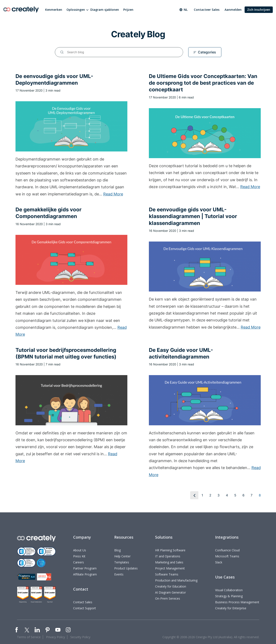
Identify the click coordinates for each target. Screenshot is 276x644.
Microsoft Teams (227, 556)
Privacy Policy (56, 637)
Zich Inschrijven (259, 10)
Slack (219, 562)
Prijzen (128, 10)
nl (183, 10)
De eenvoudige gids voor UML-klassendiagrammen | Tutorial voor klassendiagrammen (193, 216)
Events (119, 574)
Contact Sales (83, 602)
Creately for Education (171, 586)
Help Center (122, 556)
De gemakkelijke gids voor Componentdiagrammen (49, 213)
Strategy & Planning (229, 596)
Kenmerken (54, 10)
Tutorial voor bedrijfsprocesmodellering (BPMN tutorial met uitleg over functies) (66, 353)
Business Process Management (237, 602)
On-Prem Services (168, 598)
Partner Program (85, 568)
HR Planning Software (170, 550)
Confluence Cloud (227, 550)
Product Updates (126, 568)
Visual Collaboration (229, 590)
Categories (207, 52)
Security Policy (80, 637)
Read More (113, 194)
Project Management (170, 568)
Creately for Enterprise (231, 608)
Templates (122, 562)
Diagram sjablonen (105, 10)
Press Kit (79, 556)
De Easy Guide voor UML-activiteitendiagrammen (181, 353)
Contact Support (85, 608)
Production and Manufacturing (176, 580)
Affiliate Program (85, 574)
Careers (79, 562)
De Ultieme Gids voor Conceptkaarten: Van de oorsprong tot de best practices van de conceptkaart (203, 83)
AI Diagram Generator (170, 592)
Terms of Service (29, 637)
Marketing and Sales (169, 562)
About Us (80, 550)
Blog (117, 550)
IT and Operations (168, 556)
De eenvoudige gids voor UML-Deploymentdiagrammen (54, 80)
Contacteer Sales (207, 10)
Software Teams (167, 574)
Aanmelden (233, 10)
